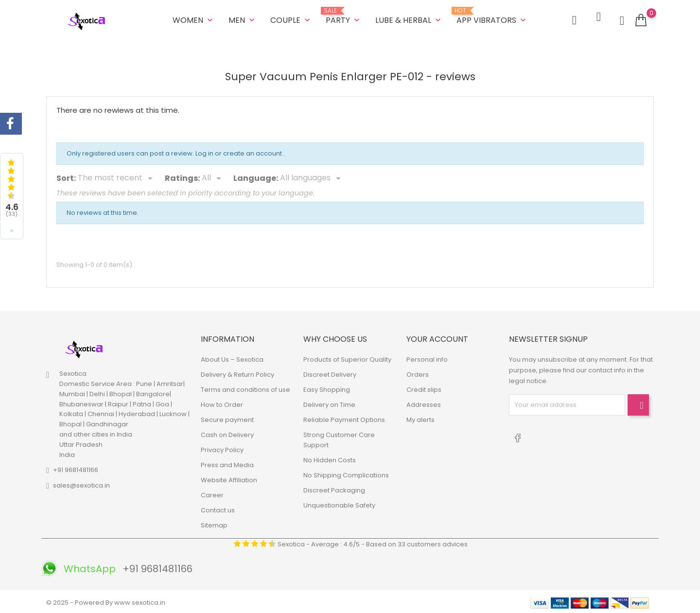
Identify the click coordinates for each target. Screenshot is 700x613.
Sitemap (214, 523)
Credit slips (424, 388)
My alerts (420, 418)
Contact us (218, 508)
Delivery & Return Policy (237, 373)
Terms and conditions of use (245, 388)
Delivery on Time (329, 403)
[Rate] (213, 177)
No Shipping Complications (346, 473)
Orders (418, 373)
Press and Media (227, 463)
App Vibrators (492, 16)
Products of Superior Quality (347, 358)
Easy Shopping (327, 388)
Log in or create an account (239, 152)
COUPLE (291, 19)
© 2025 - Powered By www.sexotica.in (106, 601)
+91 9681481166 (76, 468)
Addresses (424, 403)
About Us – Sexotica (232, 358)
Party (344, 16)
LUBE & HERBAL (409, 19)
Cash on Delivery (227, 433)
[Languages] (312, 177)
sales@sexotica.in (81, 484)
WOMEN (194, 19)
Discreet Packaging (334, 488)
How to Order (222, 403)
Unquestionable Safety (339, 503)
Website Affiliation (229, 478)
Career (212, 493)
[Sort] (117, 177)
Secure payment (227, 418)
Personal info (427, 358)
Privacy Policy (222, 448)
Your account (437, 338)
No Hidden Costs (330, 458)
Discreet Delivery (330, 373)
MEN (243, 19)
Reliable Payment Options (344, 418)
